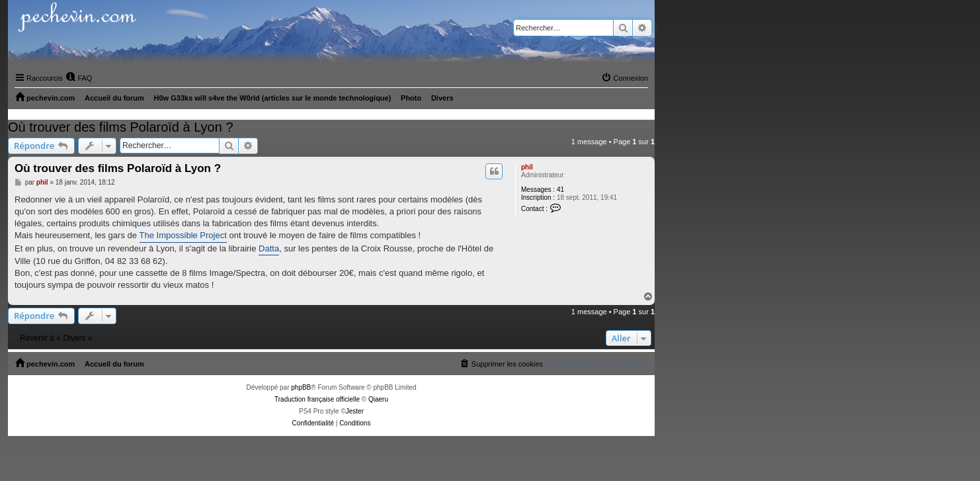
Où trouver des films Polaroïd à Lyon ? (121, 127)
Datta (269, 248)
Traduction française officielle (317, 399)
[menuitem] (79, 78)
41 (560, 190)
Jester (355, 411)
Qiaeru (378, 399)
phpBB (301, 387)
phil (527, 167)
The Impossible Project (183, 235)
